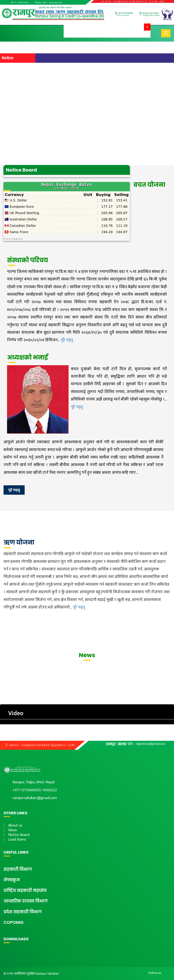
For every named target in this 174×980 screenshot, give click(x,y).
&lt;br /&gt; (67, 208)
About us (15, 825)
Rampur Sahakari (47, 974)
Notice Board (19, 835)
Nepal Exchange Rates (14, 239)
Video (16, 713)
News (13, 830)
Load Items (17, 840)
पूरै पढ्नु (67, 340)
